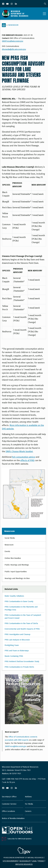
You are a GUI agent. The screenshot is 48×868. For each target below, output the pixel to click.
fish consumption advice (24, 457)
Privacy (41, 861)
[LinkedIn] (16, 4)
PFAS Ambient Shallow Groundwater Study (22, 662)
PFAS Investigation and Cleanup (17, 634)
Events (7, 551)
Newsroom (13, 25)
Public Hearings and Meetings (17, 565)
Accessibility (25, 861)
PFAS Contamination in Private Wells (19, 667)
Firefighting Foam (12, 645)
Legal (34, 861)
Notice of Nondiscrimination (13, 818)
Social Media (10, 538)
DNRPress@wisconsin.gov (13, 41)
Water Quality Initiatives (14, 596)
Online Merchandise (13, 558)
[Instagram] (12, 4)
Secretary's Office (9, 797)
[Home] (4, 25)
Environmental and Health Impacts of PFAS (22, 629)
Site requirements (10, 861)
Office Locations (8, 811)
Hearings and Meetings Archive (17, 578)
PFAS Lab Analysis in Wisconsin (17, 640)
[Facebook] (3, 4)
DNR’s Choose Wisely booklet (19, 451)
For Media (29, 804)
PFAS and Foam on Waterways (17, 651)
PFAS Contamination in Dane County (19, 601)
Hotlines (28, 797)
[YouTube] (8, 4)
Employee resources (24, 864)
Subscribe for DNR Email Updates (20, 839)
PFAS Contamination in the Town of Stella (21, 623)
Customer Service (9, 804)
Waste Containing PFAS (14, 656)
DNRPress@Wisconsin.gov (16, 746)
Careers (28, 811)
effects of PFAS (27, 460)
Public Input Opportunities (16, 572)
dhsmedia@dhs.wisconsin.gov (14, 49)
